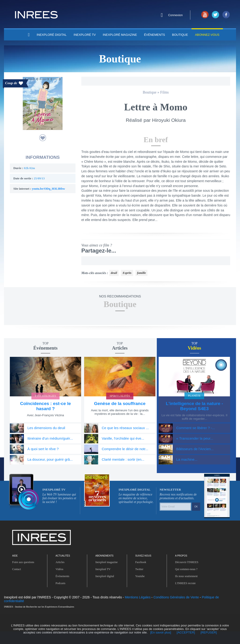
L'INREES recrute (187, 595)
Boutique (173, 35)
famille (147, 285)
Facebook (142, 574)
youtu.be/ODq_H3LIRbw (53, 189)
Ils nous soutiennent (189, 588)
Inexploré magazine (110, 574)
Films (167, 93)
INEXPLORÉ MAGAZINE (116, 35)
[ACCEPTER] (124, 632)
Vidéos (60, 581)
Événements (149, 35)
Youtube (141, 588)
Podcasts (62, 595)
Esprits (131, 285)
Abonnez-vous (200, 35)
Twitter (140, 581)
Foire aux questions (26, 574)
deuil (117, 285)
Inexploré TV (105, 581)
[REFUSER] (148, 632)
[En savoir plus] (97, 632)
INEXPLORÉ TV (84, 35)
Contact (17, 581)
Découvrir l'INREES (189, 574)
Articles (61, 574)
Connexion (176, 15)
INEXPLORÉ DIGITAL (53, 35)
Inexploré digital (107, 588)
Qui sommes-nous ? (189, 581)
